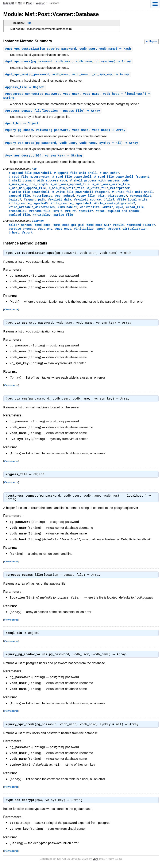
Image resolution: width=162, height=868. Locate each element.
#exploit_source (87, 203)
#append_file (19, 199)
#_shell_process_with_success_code (99, 183)
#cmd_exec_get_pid (68, 230)
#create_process (22, 234)
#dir (101, 199)
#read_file (135, 211)
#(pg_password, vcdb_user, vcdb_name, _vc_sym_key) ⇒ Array (68, 75)
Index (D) (9, 3)
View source (11, 314)
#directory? (117, 199)
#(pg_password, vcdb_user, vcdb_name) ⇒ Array (66, 132)
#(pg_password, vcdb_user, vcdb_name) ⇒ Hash (69, 49)
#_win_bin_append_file (27, 191)
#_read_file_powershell (72, 179)
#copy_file (86, 199)
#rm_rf (71, 215)
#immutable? (67, 211)
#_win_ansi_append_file (70, 187)
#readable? (18, 215)
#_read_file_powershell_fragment (122, 179)
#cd (58, 199)
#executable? (141, 199)
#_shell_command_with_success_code (38, 183)
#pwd (120, 211)
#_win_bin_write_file (66, 191)
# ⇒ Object (25, 88)
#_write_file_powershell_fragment (81, 195)
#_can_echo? (109, 175)
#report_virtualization (128, 234)
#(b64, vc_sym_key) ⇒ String (44, 158)
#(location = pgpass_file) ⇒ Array (53, 112)
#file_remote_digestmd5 (28, 207)
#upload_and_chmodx (124, 215)
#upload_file (19, 219)
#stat (100, 215)
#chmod (69, 199)
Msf (20, 3)
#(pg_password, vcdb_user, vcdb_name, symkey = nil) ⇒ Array (72, 145)
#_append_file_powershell (30, 175)
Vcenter (40, 3)
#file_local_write (132, 203)
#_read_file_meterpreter (29, 179)
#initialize (90, 211)
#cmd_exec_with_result (105, 230)
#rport (28, 238)
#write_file (63, 219)
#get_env (45, 234)
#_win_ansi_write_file (111, 187)
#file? (109, 203)
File (29, 23)
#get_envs (63, 234)
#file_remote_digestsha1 (71, 207)
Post (29, 3)
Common (38, 226)
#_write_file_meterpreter (108, 191)
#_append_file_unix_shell (75, 175)
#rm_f (58, 215)
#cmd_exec (43, 230)
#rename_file (40, 215)
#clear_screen (20, 230)
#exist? (15, 203)
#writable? (42, 219)
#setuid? (86, 215)
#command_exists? (141, 230)
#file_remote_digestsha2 (115, 207)
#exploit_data (60, 203)
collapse (152, 41)
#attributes (43, 199)
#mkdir (108, 211)
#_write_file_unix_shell (132, 195)
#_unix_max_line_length (28, 187)
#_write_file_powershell (29, 195)
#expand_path (34, 203)
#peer (101, 234)
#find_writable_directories (32, 211)
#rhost (14, 238)
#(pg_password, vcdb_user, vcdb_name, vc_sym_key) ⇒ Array (69, 62)
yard (95, 862)
